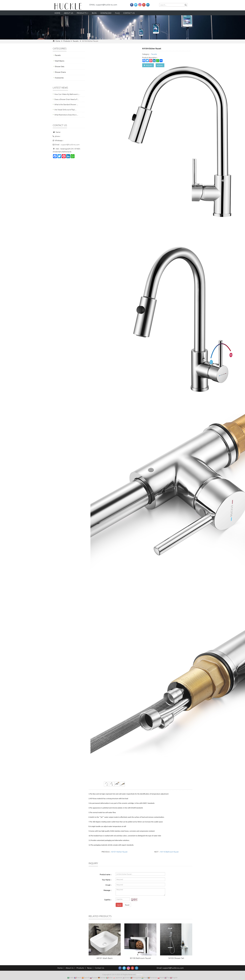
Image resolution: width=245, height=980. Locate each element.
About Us (70, 968)
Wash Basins (60, 61)
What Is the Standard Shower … (66, 104)
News (89, 968)
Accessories (59, 78)
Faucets (76, 41)
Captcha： (108, 900)
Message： (108, 890)
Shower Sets (60, 66)
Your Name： (107, 880)
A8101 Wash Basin (105, 958)
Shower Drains (60, 72)
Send (119, 905)
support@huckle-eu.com (70, 144)
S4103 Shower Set (176, 958)
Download (106, 13)
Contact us (129, 13)
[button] (88, 13)
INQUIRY (148, 65)
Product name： (106, 874)
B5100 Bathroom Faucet (140, 958)
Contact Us (99, 968)
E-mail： (109, 885)
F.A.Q (117, 13)
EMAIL (160, 65)
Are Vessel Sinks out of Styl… (65, 110)
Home (57, 13)
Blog (94, 13)
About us (68, 13)
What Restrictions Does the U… (66, 115)
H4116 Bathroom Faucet (169, 852)
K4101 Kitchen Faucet (119, 852)
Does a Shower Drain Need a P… (67, 99)
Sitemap (140, 974)
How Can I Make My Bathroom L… (67, 94)
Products (82, 13)
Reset (127, 905)
